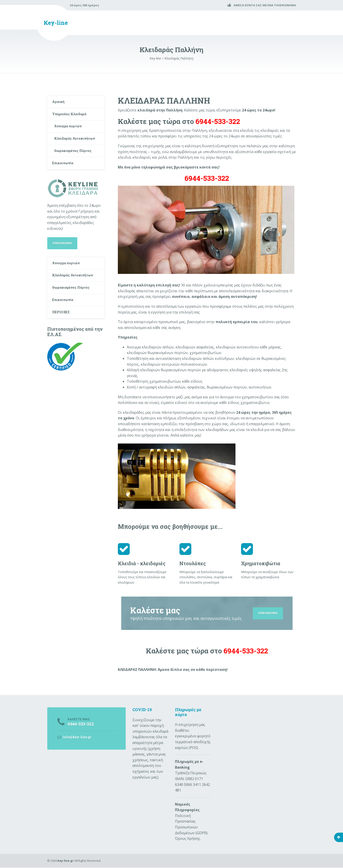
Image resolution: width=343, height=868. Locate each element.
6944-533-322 (207, 178)
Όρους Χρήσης (188, 839)
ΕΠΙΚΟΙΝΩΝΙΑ (267, 613)
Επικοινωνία (65, 177)
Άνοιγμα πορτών (70, 130)
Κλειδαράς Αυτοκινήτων (67, 147)
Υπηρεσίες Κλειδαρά (71, 116)
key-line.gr (66, 861)
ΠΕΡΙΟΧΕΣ (63, 335)
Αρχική (59, 103)
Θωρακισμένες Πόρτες (76, 163)
